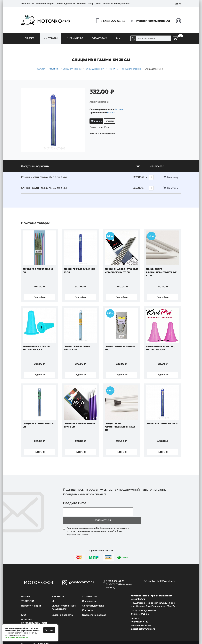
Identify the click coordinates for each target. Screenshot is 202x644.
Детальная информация (16, 637)
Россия (119, 109)
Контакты (82, 4)
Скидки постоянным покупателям (112, 4)
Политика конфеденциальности (34, 618)
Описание (96, 121)
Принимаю (49, 630)
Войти (178, 4)
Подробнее (39, 298)
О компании (27, 4)
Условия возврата (62, 612)
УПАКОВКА (100, 38)
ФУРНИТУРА (75, 38)
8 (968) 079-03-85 (113, 21)
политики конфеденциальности (92, 528)
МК (118, 38)
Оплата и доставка (65, 4)
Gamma (111, 113)
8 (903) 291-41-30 (123, 581)
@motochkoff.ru (81, 579)
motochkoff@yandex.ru (153, 21)
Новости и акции (45, 4)
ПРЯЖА (29, 38)
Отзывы (110, 121)
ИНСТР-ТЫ (50, 38)
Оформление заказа (94, 612)
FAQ (91, 4)
